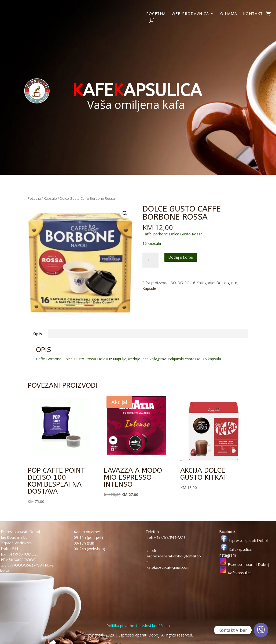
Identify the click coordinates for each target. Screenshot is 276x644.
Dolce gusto (227, 283)
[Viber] (261, 630)
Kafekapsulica (235, 549)
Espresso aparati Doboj (243, 541)
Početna (34, 198)
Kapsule (50, 198)
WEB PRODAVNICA (190, 14)
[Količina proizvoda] (150, 260)
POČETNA (156, 14)
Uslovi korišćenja (155, 626)
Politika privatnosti (122, 626)
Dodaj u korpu (181, 257)
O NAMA (229, 14)
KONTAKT (253, 14)
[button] (125, 213)
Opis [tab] (38, 334)
